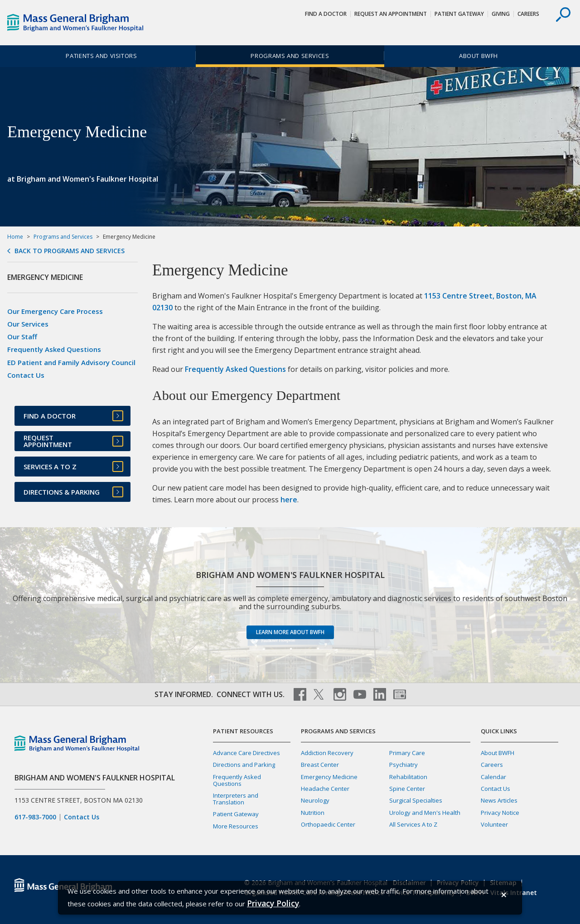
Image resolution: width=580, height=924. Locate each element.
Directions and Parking (244, 765)
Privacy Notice (500, 813)
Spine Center (407, 789)
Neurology (315, 800)
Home (15, 237)
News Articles (499, 800)
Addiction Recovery (327, 753)
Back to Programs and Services (70, 251)
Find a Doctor (326, 14)
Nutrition (313, 813)
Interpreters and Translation (236, 799)
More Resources (236, 826)
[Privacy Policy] (273, 903)
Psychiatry (404, 765)
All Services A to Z (413, 824)
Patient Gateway (459, 14)
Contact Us (26, 375)
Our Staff (22, 337)
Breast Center (320, 765)
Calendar (493, 777)
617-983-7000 (35, 817)
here (289, 500)
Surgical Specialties (416, 800)
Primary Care (407, 753)
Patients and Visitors (101, 56)
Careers (528, 14)
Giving (501, 14)
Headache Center (325, 789)
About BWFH (478, 56)
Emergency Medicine (329, 777)
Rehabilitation (408, 777)
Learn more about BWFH (290, 632)
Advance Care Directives (246, 753)
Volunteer (494, 824)
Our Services (28, 324)
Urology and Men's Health (425, 813)
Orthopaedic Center (328, 824)
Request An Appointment (391, 14)
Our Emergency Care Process (55, 311)
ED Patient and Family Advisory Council (71, 362)
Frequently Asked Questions (235, 369)
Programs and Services (290, 56)
